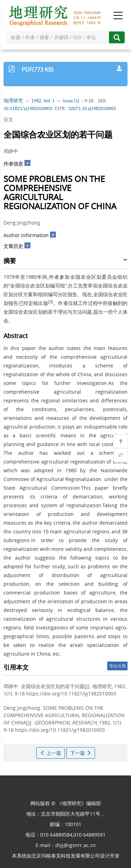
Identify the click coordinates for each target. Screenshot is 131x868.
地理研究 (13, 101)
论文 (8, 119)
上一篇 (51, 753)
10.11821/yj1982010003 (28, 108)
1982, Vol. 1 (43, 101)
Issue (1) (71, 101)
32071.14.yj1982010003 (92, 108)
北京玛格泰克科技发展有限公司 (66, 856)
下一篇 (81, 753)
